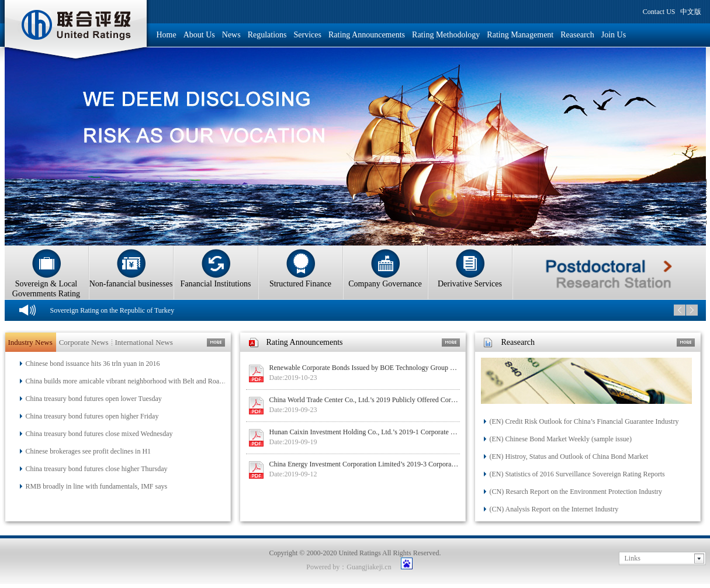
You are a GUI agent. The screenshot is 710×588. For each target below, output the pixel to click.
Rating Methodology (446, 35)
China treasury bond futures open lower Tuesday (94, 399)
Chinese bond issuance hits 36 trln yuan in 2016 (93, 364)
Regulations (267, 35)
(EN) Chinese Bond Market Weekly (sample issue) (561, 439)
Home (167, 35)
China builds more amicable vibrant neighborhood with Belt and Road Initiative (127, 381)
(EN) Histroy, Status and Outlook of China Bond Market (569, 456)
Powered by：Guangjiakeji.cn (349, 567)
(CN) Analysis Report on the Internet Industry (554, 509)
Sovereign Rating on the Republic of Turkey (112, 310)
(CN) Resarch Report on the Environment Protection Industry (576, 492)
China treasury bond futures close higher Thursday (97, 469)
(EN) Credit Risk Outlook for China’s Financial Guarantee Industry (584, 421)
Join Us (614, 35)
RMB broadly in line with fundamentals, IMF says (97, 486)
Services (308, 35)
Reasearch (577, 35)
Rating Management (520, 35)
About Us (199, 35)
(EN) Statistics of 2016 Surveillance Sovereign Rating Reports (577, 474)
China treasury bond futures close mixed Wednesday (99, 434)
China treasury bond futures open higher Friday (92, 416)
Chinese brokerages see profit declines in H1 (89, 451)
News (231, 35)
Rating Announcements (367, 35)
